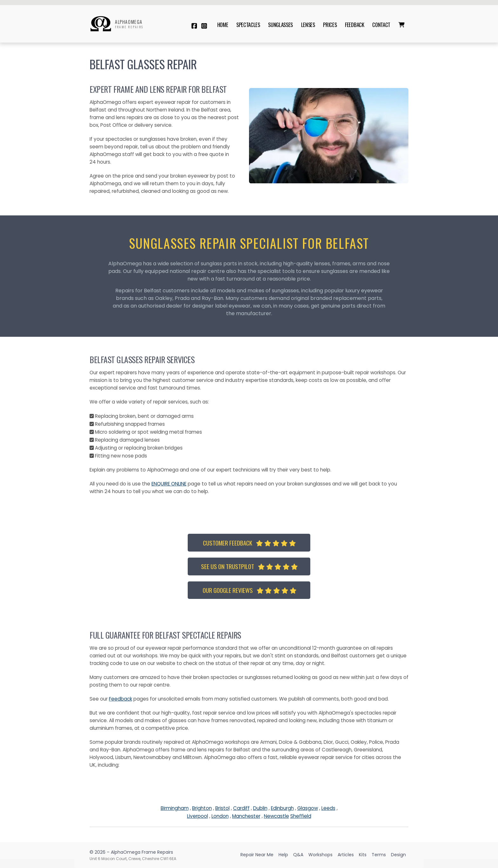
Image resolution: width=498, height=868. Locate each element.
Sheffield (301, 816)
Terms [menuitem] (379, 855)
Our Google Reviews (250, 590)
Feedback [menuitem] (354, 25)
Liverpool (198, 816)
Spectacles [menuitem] (248, 25)
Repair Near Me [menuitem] (257, 855)
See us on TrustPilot (249, 566)
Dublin (260, 808)
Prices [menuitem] (330, 25)
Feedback (121, 699)
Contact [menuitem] (381, 25)
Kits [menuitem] (363, 855)
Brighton (202, 808)
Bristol (222, 808)
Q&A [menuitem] (298, 855)
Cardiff (241, 808)
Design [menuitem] (398, 855)
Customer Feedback (249, 543)
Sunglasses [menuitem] (280, 25)
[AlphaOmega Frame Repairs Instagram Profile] (204, 26)
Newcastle (276, 816)
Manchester (246, 816)
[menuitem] (401, 25)
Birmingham (175, 808)
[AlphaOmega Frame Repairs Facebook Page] (194, 26)
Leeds (328, 808)
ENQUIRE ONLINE (169, 484)
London (220, 816)
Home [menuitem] (223, 25)
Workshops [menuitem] (320, 855)
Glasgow (308, 808)
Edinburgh (282, 808)
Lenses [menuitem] (308, 25)
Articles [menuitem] (346, 855)
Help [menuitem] (283, 855)
